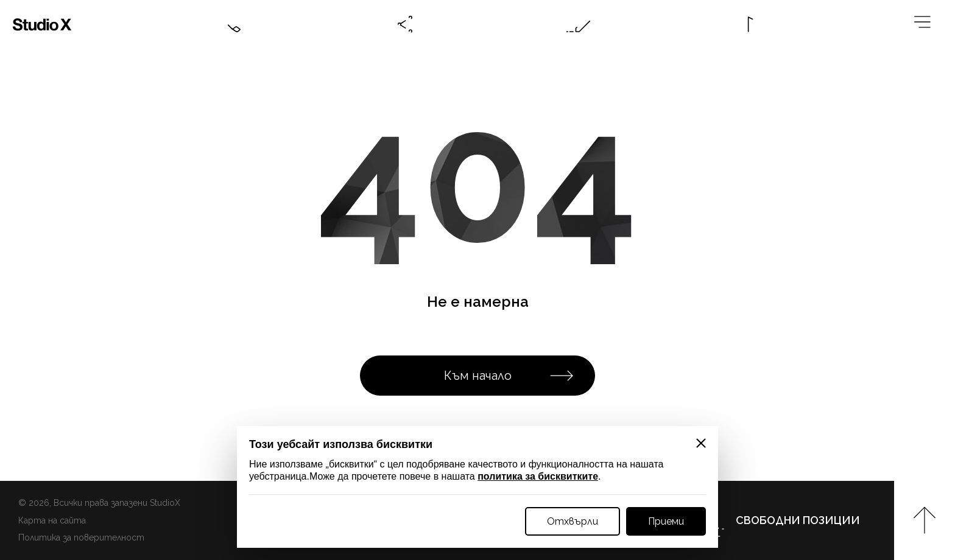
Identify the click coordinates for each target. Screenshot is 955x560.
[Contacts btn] (233, 24)
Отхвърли (573, 521)
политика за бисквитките (538, 476)
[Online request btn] (579, 24)
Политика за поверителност (81, 537)
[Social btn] (406, 24)
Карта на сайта (52, 520)
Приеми (666, 521)
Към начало (509, 376)
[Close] (701, 443)
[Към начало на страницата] (925, 520)
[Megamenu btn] (925, 24)
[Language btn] (752, 24)
